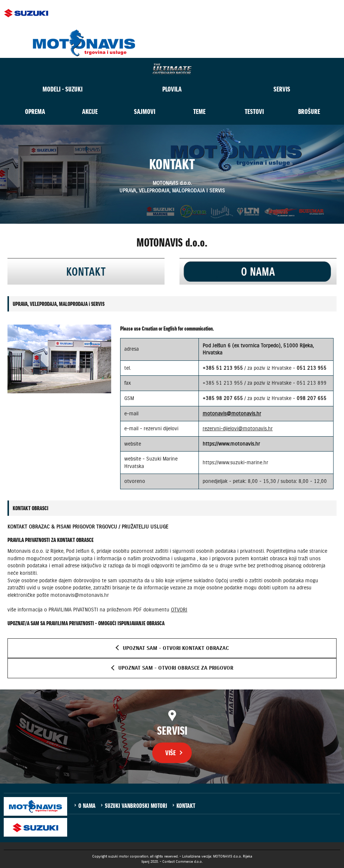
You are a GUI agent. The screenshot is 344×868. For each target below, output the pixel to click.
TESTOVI (254, 111)
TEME (199, 111)
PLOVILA (172, 89)
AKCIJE (90, 111)
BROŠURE (309, 111)
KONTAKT (186, 806)
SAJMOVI (145, 111)
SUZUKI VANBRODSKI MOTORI (136, 806)
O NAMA (87, 806)
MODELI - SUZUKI (62, 89)
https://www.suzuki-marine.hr (235, 462)
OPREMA (35, 111)
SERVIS (282, 89)
